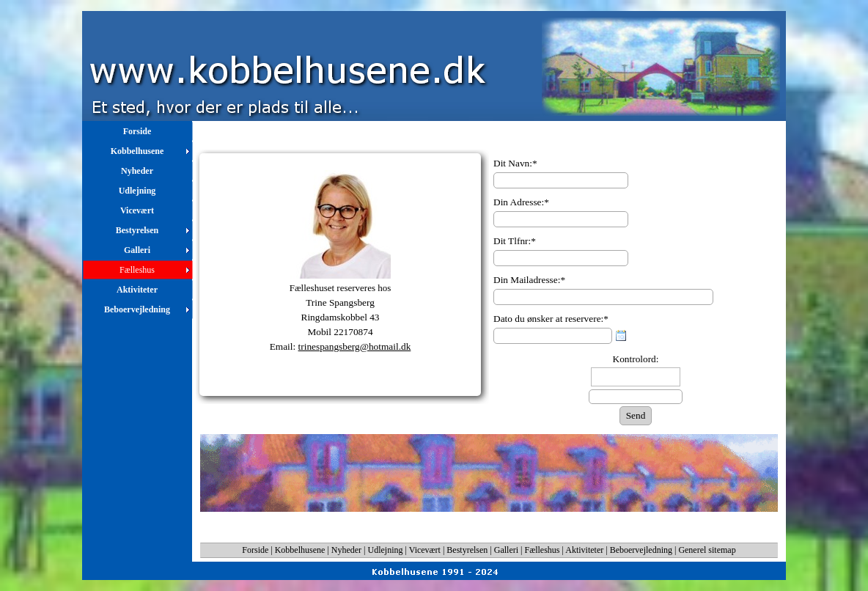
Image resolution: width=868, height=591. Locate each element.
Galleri (506, 550)
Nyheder (346, 550)
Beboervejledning (641, 550)
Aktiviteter (584, 550)
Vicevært (425, 550)
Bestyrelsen (467, 550)
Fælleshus (542, 550)
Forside (255, 550)
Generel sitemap (707, 550)
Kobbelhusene (300, 550)
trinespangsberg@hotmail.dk (355, 346)
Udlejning (386, 550)
